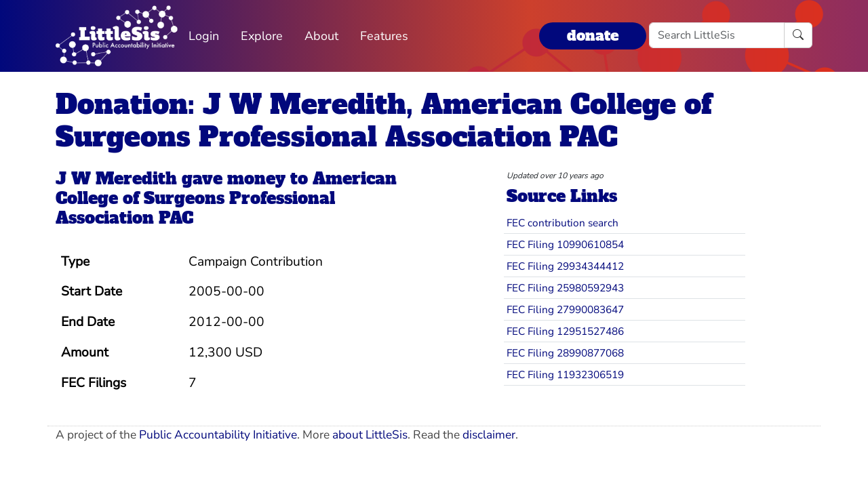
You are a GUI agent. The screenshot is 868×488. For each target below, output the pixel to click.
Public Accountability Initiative (218, 435)
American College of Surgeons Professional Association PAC (226, 198)
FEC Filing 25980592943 (565, 288)
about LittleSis (370, 435)
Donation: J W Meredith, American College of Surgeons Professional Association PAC (383, 121)
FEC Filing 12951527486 (565, 331)
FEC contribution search (563, 223)
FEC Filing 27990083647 (565, 309)
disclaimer (489, 435)
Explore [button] (262, 36)
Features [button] (384, 36)
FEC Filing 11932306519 (565, 374)
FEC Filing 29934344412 (565, 266)
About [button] (321, 36)
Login (204, 36)
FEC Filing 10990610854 (565, 244)
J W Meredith (116, 179)
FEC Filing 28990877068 (565, 353)
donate (593, 36)
